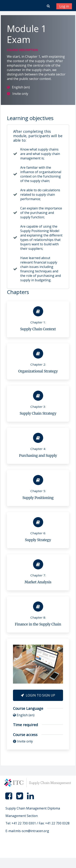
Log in (64, 6)
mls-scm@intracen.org (32, 831)
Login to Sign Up (38, 695)
